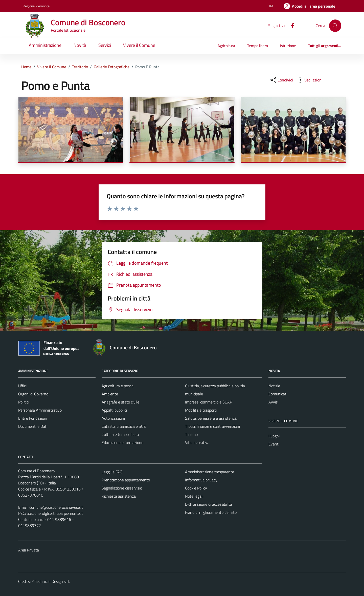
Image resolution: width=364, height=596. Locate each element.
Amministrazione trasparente (210, 472)
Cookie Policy (196, 488)
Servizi (105, 45)
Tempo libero (258, 46)
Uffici (22, 386)
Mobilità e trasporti (201, 410)
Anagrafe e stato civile (120, 402)
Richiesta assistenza (119, 496)
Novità (80, 45)
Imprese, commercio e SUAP (209, 402)
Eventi (274, 444)
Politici (24, 402)
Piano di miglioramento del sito (211, 512)
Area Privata (29, 550)
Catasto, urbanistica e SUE (124, 426)
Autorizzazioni (113, 418)
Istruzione (288, 46)
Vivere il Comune (139, 45)
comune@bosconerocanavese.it (56, 507)
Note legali (194, 496)
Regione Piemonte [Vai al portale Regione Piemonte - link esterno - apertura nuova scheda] (36, 6)
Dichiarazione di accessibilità (209, 504)
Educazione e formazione (122, 442)
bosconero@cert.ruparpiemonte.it (55, 513)
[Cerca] (335, 26)
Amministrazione (45, 45)
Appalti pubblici (114, 410)
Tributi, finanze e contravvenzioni (212, 426)
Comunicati (278, 394)
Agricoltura (226, 46)
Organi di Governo (33, 394)
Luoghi (274, 436)
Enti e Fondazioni (33, 418)
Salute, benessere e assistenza (211, 418)
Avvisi (273, 402)
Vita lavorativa (197, 442)
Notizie (274, 386)
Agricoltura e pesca (118, 386)
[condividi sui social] (281, 80)
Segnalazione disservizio (122, 488)
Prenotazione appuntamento (126, 480)
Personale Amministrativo (40, 410)
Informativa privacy (201, 480)
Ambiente (110, 394)
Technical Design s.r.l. (53, 581)
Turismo (191, 434)
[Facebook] (290, 25)
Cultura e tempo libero (120, 434)
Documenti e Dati (33, 426)
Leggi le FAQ (112, 472)
